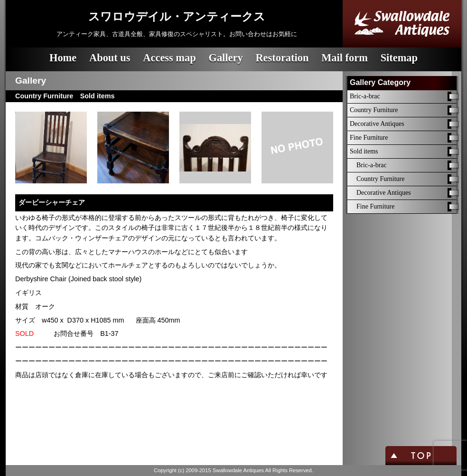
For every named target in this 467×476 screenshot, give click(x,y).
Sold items (364, 151)
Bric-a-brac (365, 96)
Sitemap (399, 58)
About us (110, 58)
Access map (169, 58)
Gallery (225, 58)
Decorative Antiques (377, 124)
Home (63, 58)
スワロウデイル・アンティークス (177, 17)
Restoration (282, 58)
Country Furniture (374, 110)
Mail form (345, 58)
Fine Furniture (369, 138)
